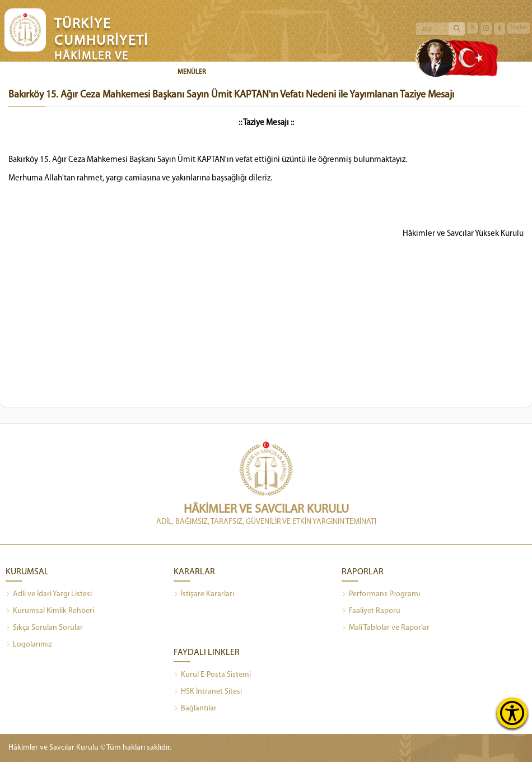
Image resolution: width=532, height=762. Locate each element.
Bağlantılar (195, 709)
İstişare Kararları (204, 594)
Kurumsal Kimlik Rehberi (50, 611)
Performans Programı (381, 594)
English (519, 28)
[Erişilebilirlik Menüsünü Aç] (512, 713)
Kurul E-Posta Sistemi (212, 675)
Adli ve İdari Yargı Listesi (49, 594)
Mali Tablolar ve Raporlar (386, 628)
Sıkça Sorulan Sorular (44, 628)
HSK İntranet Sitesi (208, 692)
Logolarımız (29, 645)
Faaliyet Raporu (371, 611)
